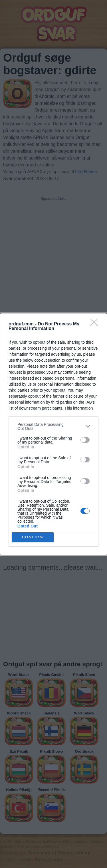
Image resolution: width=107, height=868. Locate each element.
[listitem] (53, 426)
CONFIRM (33, 537)
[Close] (96, 324)
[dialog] (53, 434)
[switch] (85, 440)
